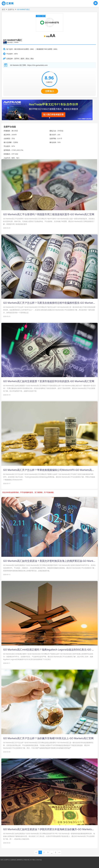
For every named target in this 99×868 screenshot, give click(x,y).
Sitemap (39, 860)
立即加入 (50, 91)
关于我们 (33, 860)
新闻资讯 (20, 860)
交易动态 (13, 860)
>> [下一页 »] (59, 852)
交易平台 (11, 9)
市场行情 (26, 860)
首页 (3, 9)
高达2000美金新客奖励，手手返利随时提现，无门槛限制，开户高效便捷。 (29, 492)
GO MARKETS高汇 (24, 9)
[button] (50, 118)
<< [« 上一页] (36, 852)
